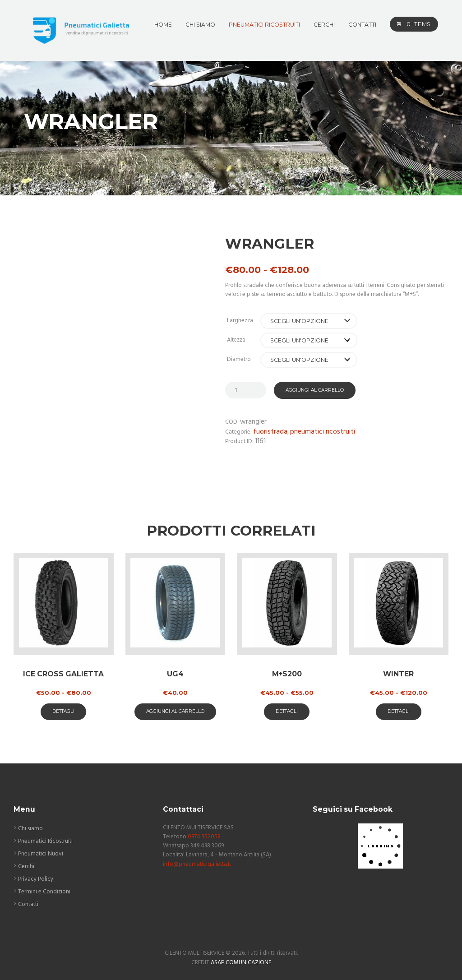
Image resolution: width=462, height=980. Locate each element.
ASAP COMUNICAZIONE (241, 963)
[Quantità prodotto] (246, 390)
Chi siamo (30, 829)
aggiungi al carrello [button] (175, 711)
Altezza (236, 340)
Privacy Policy (36, 879)
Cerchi (26, 867)
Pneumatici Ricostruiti (323, 432)
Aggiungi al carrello (315, 390)
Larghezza (240, 321)
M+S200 (287, 674)
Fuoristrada (270, 432)
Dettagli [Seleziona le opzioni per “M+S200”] (287, 711)
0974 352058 (204, 837)
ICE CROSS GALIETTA (63, 674)
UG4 (175, 674)
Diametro (239, 359)
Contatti (28, 904)
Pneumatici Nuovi (41, 854)
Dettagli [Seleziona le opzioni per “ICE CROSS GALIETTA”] (63, 711)
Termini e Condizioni (44, 892)
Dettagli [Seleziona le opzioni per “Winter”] (399, 711)
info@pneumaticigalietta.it (197, 864)
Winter (398, 674)
